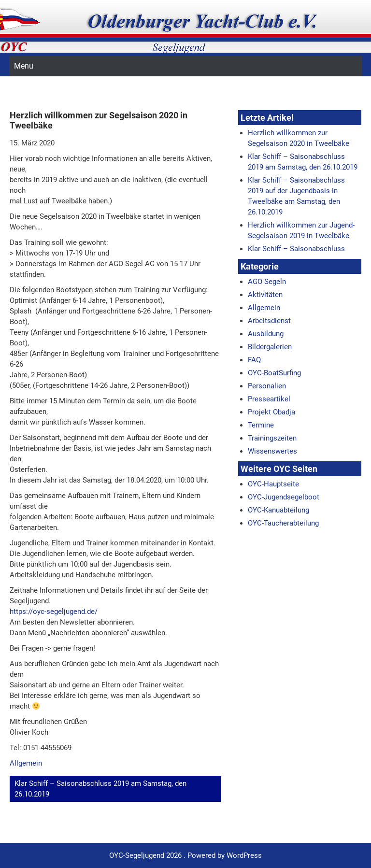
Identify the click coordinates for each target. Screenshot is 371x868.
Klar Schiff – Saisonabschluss (296, 249)
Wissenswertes (272, 451)
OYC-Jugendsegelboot (284, 497)
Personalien (267, 386)
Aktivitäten (265, 295)
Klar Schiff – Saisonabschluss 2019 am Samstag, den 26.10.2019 (100, 789)
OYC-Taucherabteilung (283, 523)
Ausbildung (266, 334)
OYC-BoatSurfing (274, 373)
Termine (261, 425)
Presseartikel (269, 399)
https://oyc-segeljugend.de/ (54, 612)
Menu (24, 66)
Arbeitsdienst (269, 321)
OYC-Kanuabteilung (278, 510)
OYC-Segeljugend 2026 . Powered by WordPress (185, 855)
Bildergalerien (270, 347)
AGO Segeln (267, 282)
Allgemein (26, 763)
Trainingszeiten (272, 438)
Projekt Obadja (271, 412)
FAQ (254, 360)
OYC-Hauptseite (273, 484)
